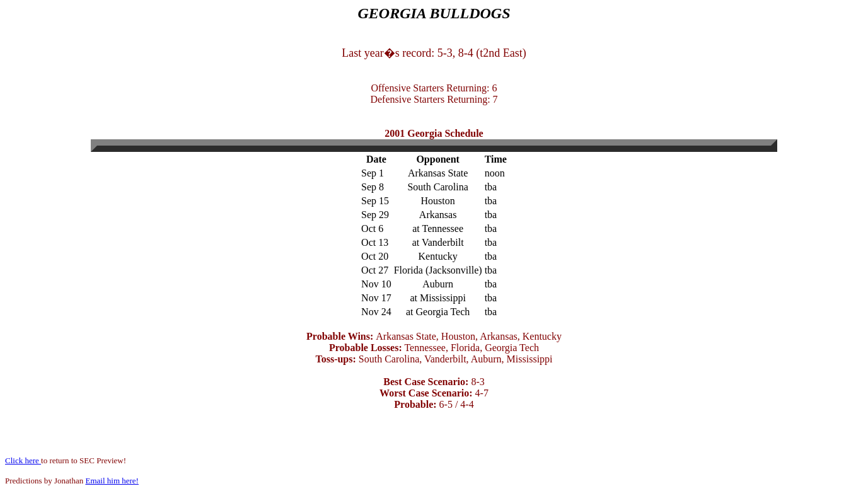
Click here (23, 460)
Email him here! (112, 481)
